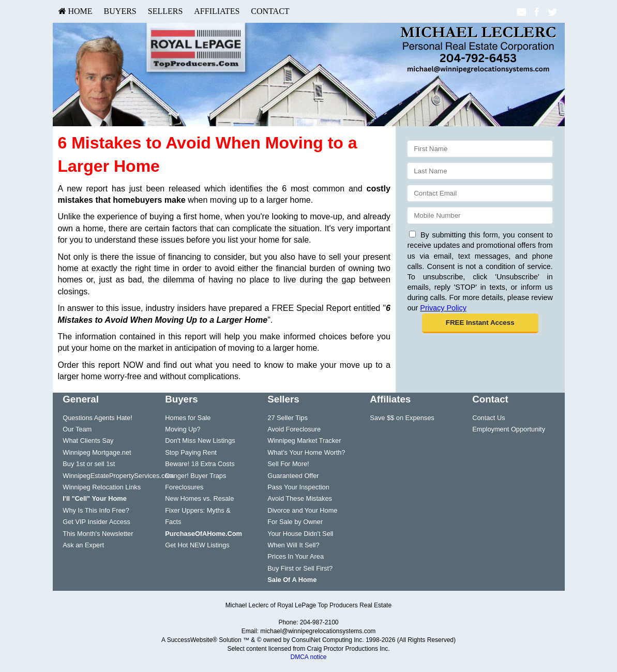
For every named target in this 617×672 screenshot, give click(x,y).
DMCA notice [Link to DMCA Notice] (308, 657)
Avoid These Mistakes (300, 498)
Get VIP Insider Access (96, 522)
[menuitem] (76, 11)
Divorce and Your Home (302, 510)
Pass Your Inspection (298, 487)
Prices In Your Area (296, 556)
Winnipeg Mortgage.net (97, 452)
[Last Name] (480, 171)
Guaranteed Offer (293, 476)
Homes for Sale (188, 418)
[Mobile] (480, 215)
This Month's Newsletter (98, 534)
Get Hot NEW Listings (197, 545)
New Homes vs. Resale (199, 498)
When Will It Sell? (293, 545)
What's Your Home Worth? (306, 452)
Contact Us (488, 418)
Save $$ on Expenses (402, 418)
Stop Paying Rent (191, 452)
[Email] (480, 193)
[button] (480, 323)
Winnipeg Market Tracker (304, 440)
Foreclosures (184, 487)
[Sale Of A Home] (292, 580)
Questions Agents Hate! (97, 418)
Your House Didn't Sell (300, 534)
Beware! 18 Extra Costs (200, 464)
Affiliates (217, 11)
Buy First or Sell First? (300, 568)
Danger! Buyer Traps (195, 476)
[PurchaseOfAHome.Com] (204, 534)
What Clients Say (88, 440)
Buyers (120, 11)
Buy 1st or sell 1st (89, 464)
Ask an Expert (83, 545)
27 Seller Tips (288, 418)
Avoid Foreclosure (294, 429)
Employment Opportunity (509, 429)
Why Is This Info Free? (96, 510)
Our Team (77, 429)
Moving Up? (183, 429)
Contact (270, 11)
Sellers (165, 11)
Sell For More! (288, 464)
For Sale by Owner (295, 522)
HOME (76, 11)
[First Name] (480, 149)
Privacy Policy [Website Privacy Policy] (443, 308)
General (81, 399)
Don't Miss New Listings (200, 440)
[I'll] (95, 498)
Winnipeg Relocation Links (102, 487)
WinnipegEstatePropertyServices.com (118, 476)
